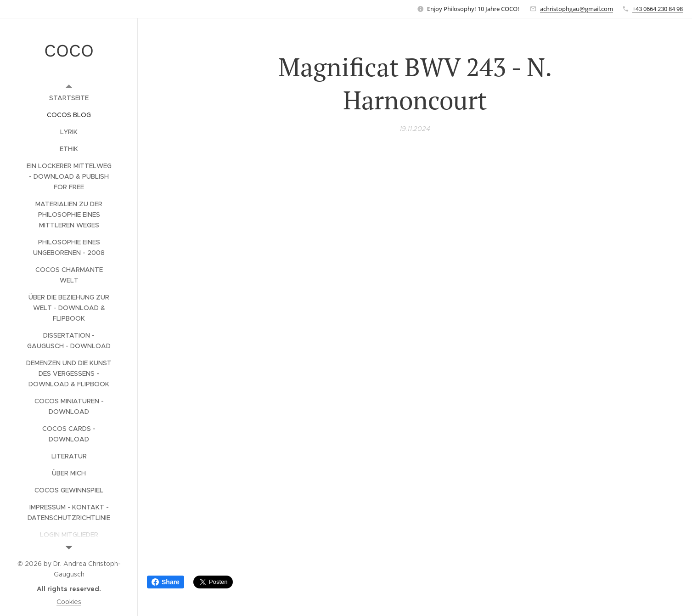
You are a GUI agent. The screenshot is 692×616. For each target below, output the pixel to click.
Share (166, 582)
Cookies (69, 602)
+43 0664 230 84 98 (658, 9)
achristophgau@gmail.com (577, 9)
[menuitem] (69, 98)
